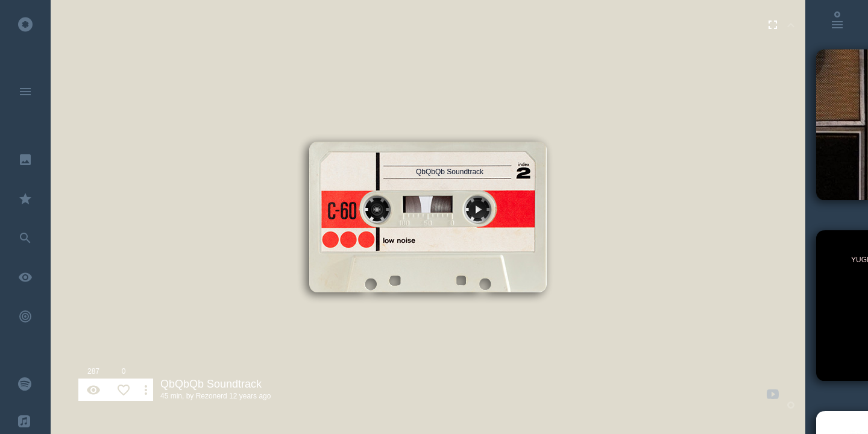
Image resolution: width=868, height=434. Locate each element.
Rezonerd (212, 396)
